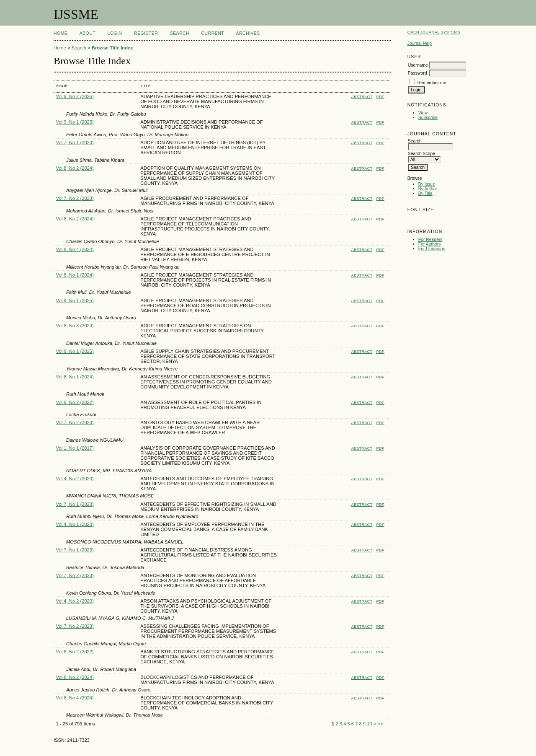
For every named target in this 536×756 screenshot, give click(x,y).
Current (213, 33)
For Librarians (432, 249)
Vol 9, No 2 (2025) (75, 96)
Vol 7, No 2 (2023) (75, 198)
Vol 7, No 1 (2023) (75, 142)
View (423, 113)
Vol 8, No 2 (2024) (75, 168)
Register (146, 33)
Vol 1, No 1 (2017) (75, 448)
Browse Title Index (112, 48)
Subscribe (428, 118)
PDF (380, 97)
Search (180, 33)
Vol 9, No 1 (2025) (75, 122)
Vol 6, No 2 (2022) (75, 402)
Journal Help (420, 43)
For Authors (430, 244)
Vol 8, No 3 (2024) (75, 326)
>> (380, 724)
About (88, 33)
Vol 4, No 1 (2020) (75, 524)
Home (61, 33)
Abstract (362, 97)
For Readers (430, 239)
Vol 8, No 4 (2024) (75, 249)
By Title (425, 193)
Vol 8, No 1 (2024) (75, 275)
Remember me (432, 83)
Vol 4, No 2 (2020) (75, 479)
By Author (428, 189)
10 (369, 724)
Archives (248, 33)
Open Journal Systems (434, 32)
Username (418, 65)
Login (115, 33)
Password (417, 73)
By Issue (427, 184)
